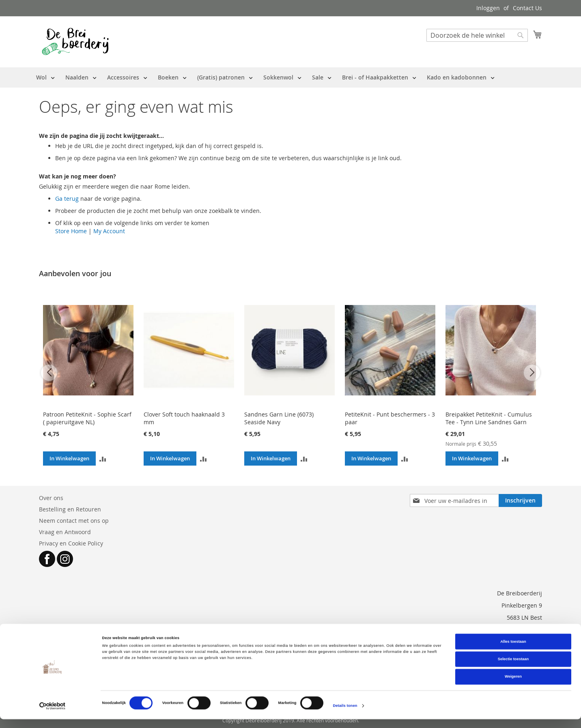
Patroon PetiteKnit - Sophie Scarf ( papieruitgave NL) (87, 418)
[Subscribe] (520, 500)
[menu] (265, 77)
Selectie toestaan (513, 668)
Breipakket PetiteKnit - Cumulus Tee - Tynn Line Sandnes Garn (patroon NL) (489, 422)
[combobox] (477, 35)
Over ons (51, 498)
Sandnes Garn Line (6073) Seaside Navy (279, 418)
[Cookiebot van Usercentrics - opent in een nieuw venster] (53, 714)
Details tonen (345, 715)
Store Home (71, 231)
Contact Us (527, 8)
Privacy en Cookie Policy (71, 543)
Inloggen (488, 8)
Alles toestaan (513, 650)
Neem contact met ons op (74, 521)
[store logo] (75, 41)
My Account (109, 231)
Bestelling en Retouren (70, 509)
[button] (103, 458)
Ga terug (67, 199)
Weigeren (513, 685)
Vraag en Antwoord (65, 532)
